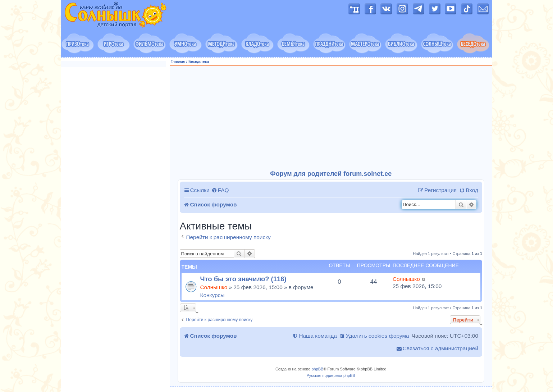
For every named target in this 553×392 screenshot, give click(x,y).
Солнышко (214, 287)
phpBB (317, 369)
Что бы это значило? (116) (243, 279)
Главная (178, 61)
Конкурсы (212, 295)
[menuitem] (220, 190)
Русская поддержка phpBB (331, 375)
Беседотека (199, 61)
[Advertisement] (331, 118)
